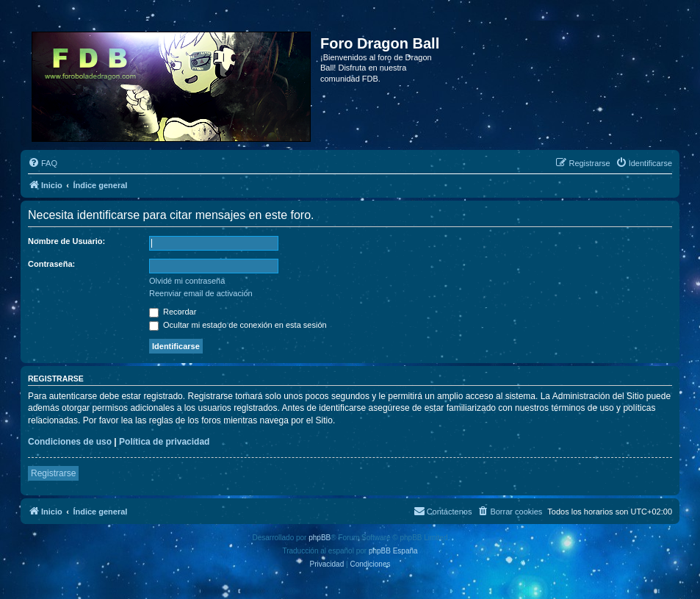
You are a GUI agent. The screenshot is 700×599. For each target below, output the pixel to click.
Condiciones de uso (70, 442)
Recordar (173, 312)
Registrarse (53, 473)
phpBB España (393, 551)
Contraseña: (51, 264)
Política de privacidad (164, 442)
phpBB (320, 538)
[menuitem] (43, 163)
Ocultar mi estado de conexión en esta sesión (238, 325)
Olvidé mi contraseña (187, 281)
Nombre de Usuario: (66, 241)
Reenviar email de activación (201, 293)
